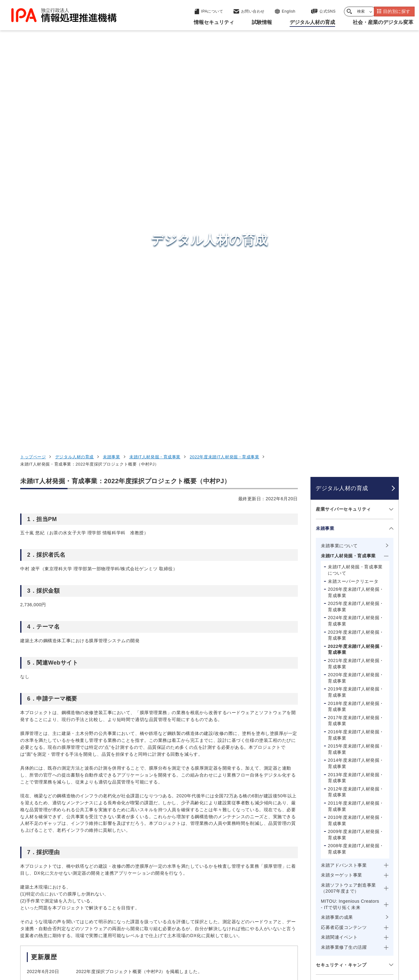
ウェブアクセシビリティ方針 (181, 941)
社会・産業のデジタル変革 (330, 883)
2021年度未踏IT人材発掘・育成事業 (356, 296)
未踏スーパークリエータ (353, 213)
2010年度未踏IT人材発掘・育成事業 (356, 452)
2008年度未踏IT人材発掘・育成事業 (356, 481)
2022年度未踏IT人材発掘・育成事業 (224, 89)
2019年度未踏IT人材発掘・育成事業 (356, 324)
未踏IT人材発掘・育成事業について (355, 202)
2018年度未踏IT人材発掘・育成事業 (356, 338)
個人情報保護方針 (120, 941)
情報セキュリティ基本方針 (252, 941)
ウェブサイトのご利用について (57, 941)
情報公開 (301, 941)
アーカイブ (213, 951)
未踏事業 (111, 89)
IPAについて (311, 898)
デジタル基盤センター (211, 878)
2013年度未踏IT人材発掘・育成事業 (356, 410)
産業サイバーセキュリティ (343, 141)
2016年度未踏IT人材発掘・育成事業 (356, 367)
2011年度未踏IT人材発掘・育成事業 (356, 438)
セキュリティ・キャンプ (341, 597)
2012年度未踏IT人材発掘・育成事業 (356, 424)
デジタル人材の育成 (74, 89)
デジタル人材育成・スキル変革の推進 (348, 663)
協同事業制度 (337, 941)
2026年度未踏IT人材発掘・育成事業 (356, 224)
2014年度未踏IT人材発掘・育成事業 (356, 396)
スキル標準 (327, 641)
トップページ (33, 89)
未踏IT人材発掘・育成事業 (155, 89)
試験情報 (306, 852)
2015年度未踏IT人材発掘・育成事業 (356, 381)
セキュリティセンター (211, 836)
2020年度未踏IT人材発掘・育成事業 (356, 310)
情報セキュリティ (318, 836)
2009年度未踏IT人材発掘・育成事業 (356, 467)
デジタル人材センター (211, 890)
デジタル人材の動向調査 (341, 685)
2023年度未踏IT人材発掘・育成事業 (356, 267)
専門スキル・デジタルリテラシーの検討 (348, 708)
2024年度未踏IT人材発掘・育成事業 (356, 253)
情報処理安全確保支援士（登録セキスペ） (348, 619)
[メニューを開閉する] (390, 141)
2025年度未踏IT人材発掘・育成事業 (356, 239)
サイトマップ (378, 941)
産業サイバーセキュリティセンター (226, 848)
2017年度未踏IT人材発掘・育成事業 (356, 353)
